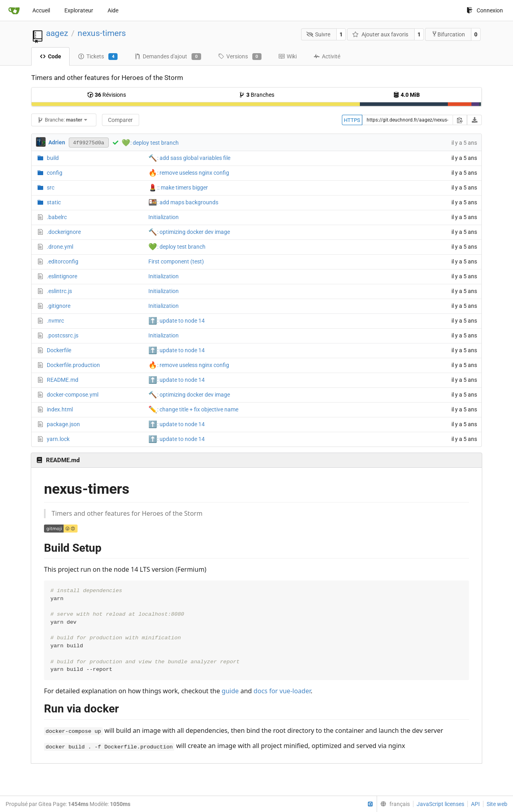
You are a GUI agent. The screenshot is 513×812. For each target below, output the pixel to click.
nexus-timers (102, 33)
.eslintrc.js (59, 291)
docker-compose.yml (73, 395)
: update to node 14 (177, 321)
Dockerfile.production (73, 365)
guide (230, 691)
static (54, 202)
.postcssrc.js (63, 335)
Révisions (107, 95)
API (475, 804)
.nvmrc (55, 321)
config (55, 173)
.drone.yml (60, 247)
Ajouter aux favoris (380, 34)
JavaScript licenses (440, 804)
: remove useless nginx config (189, 173)
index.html (60, 409)
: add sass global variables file (189, 158)
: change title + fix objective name (193, 409)
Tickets (98, 57)
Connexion (485, 10)
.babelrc (57, 217)
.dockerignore (64, 232)
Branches (256, 95)
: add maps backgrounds (183, 202)
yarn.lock (58, 439)
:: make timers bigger (178, 188)
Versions (240, 57)
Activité (327, 56)
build (53, 158)
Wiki (287, 56)
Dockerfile (59, 350)
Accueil (41, 10)
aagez (57, 33)
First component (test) (176, 261)
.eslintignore (62, 276)
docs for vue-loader (282, 691)
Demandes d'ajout (168, 57)
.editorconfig (63, 261)
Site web (497, 804)
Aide (113, 10)
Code (50, 56)
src (51, 188)
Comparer (120, 120)
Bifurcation (448, 34)
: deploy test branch (155, 143)
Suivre (318, 34)
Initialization (164, 217)
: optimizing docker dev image (189, 232)
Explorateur (79, 10)
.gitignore (59, 306)
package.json (63, 424)
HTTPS (352, 120)
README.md (63, 380)
